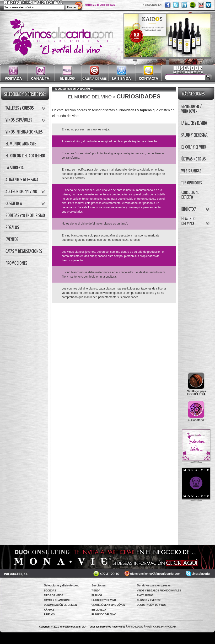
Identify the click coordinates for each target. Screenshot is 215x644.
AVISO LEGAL (135, 627)
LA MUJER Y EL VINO (104, 600)
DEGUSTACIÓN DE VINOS (152, 605)
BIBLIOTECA (99, 610)
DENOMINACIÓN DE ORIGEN (60, 605)
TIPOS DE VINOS (54, 595)
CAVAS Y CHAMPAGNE (57, 600)
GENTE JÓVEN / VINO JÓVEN (108, 605)
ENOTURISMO (145, 595)
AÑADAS (49, 610)
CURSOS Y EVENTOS (149, 600)
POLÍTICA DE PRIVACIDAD (161, 627)
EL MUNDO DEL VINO (104, 614)
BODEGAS (50, 591)
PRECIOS (49, 614)
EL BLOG (97, 595)
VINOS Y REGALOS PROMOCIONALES (159, 591)
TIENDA (96, 591)
